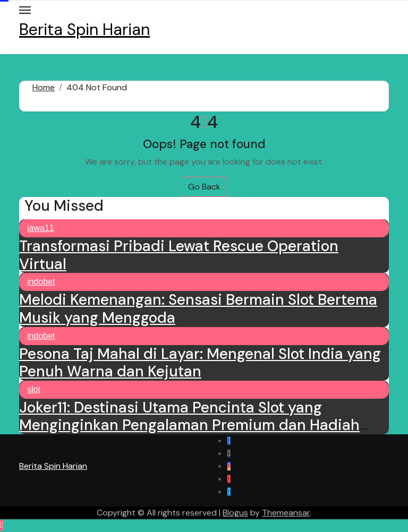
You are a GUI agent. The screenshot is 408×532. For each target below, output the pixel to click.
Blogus (235, 513)
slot (34, 389)
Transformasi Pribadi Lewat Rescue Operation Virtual (179, 255)
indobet (41, 282)
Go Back (204, 187)
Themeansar (286, 513)
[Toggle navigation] (25, 10)
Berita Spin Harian (84, 29)
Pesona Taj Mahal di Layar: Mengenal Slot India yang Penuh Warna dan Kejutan (200, 363)
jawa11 (41, 228)
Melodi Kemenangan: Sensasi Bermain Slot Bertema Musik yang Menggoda (198, 309)
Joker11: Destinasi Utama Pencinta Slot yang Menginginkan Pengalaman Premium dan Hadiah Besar (189, 425)
